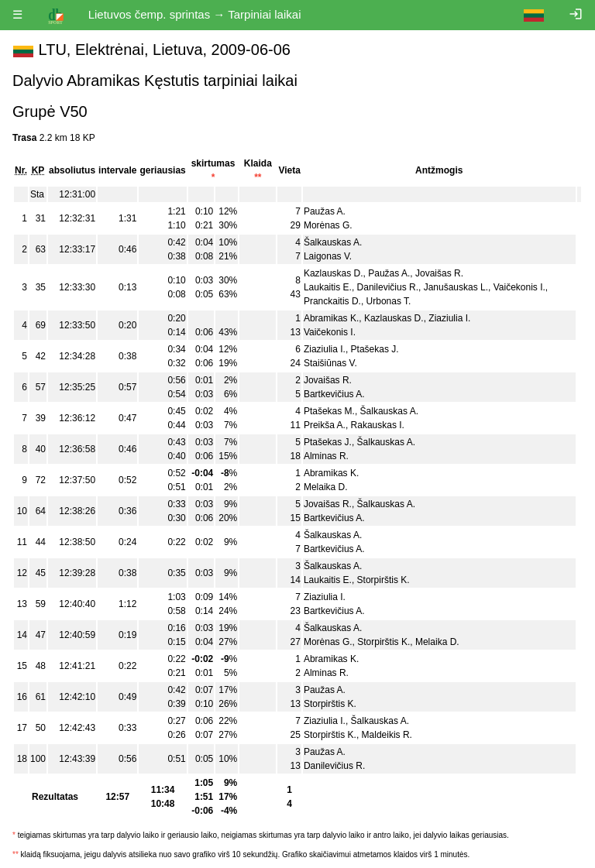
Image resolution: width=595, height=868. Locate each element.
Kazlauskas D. (334, 273)
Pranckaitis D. (332, 301)
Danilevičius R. (388, 287)
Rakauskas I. (378, 425)
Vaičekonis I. (519, 287)
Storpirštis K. (383, 580)
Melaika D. (326, 487)
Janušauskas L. (456, 287)
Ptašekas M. (329, 411)
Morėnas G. (328, 225)
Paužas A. (325, 211)
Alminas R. (326, 456)
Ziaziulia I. (449, 318)
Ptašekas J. (375, 349)
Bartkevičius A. (334, 394)
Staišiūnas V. (330, 363)
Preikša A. (325, 425)
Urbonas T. (389, 301)
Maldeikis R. (387, 735)
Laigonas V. (328, 256)
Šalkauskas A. (333, 242)
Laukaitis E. (328, 287)
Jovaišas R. (439, 273)
